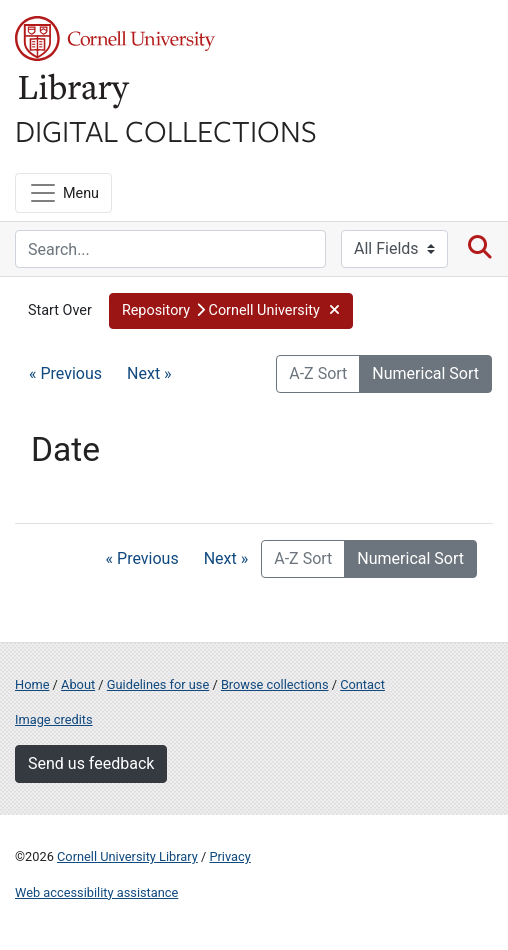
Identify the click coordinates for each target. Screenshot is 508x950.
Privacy (229, 856)
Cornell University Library (127, 856)
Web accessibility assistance (96, 892)
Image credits (54, 719)
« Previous (65, 373)
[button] (231, 311)
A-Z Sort (318, 373)
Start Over (60, 310)
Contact (362, 684)
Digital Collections (166, 130)
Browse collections (275, 684)
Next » (149, 373)
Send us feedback (91, 763)
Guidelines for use (158, 684)
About (78, 684)
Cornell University (115, 38)
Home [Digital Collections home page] (32, 684)
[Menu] (63, 193)
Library (75, 91)
